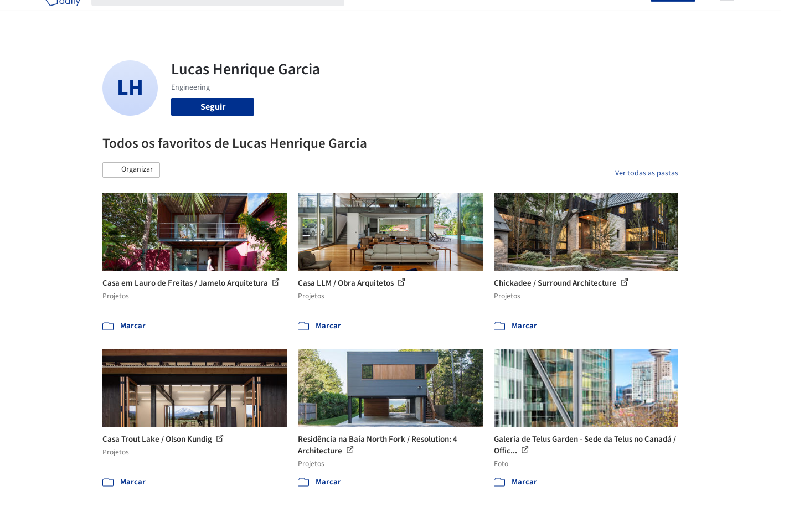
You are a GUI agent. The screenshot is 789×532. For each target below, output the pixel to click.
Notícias (521, 16)
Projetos (372, 16)
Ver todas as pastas (647, 173)
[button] (131, 170)
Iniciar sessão (619, 16)
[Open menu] (727, 16)
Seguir (213, 107)
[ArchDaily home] (63, 16)
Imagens (412, 16)
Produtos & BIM (467, 16)
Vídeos (558, 16)
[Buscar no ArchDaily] (227, 16)
